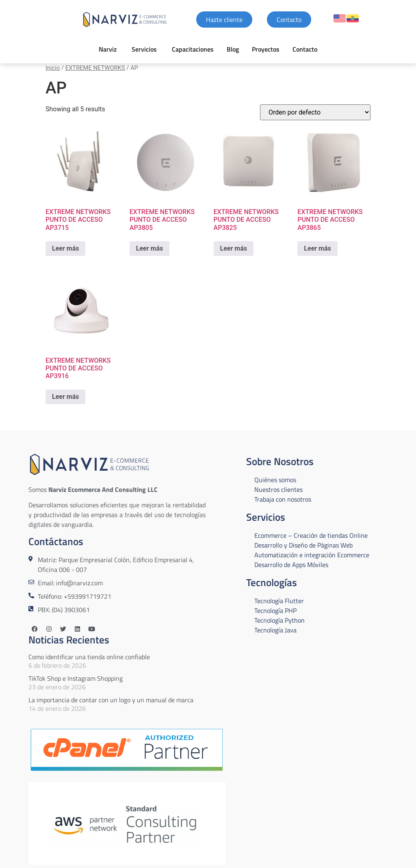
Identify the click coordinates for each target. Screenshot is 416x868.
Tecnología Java (275, 630)
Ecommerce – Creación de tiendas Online (311, 535)
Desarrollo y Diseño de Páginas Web (303, 545)
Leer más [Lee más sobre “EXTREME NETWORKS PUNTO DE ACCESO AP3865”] (317, 248)
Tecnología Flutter (279, 601)
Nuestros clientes (278, 489)
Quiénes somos (275, 480)
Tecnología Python (279, 620)
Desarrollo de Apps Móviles (291, 565)
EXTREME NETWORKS (95, 68)
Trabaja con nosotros (283, 499)
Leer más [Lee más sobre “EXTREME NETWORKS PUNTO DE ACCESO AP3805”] (149, 248)
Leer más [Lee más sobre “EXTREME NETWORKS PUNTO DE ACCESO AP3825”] (234, 248)
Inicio (53, 68)
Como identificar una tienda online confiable (89, 657)
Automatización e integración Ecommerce (312, 555)
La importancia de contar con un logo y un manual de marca (111, 700)
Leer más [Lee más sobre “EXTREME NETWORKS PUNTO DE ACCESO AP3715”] (65, 248)
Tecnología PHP (275, 610)
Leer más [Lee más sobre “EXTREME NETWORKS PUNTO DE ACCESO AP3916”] (65, 397)
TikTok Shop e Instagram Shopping (76, 678)
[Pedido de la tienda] (315, 112)
